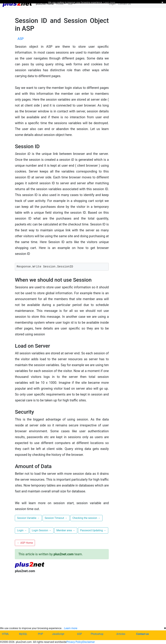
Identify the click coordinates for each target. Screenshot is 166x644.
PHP (40, 634)
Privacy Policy (75, 642)
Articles (121, 634)
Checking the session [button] (86, 518)
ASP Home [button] (25, 543)
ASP (79, 634)
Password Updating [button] (93, 530)
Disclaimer (89, 642)
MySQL (23, 634)
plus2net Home (45, 4)
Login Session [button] (42, 530)
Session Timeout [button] (56, 518)
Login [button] (22, 530)
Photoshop (97, 634)
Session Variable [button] (28, 518)
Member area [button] (66, 530)
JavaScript (58, 634)
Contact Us (124, 4)
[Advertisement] (62, 597)
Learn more (71, 628)
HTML (5, 634)
